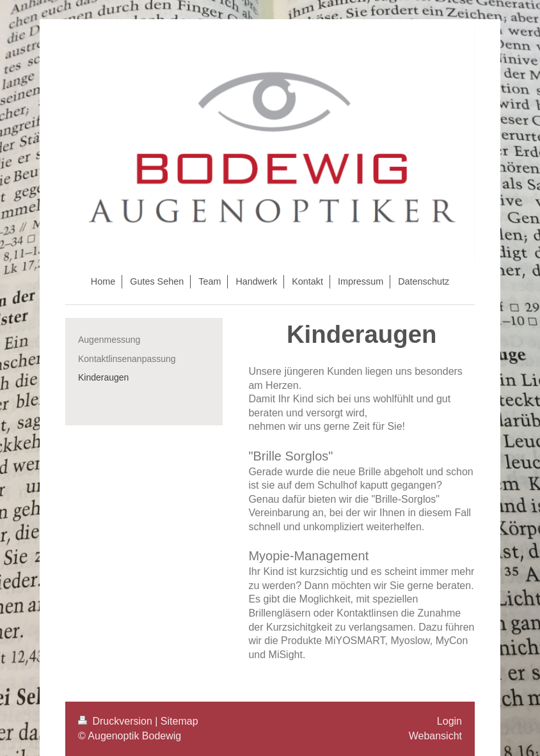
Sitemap (179, 721)
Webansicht (435, 736)
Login (449, 721)
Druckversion (116, 721)
